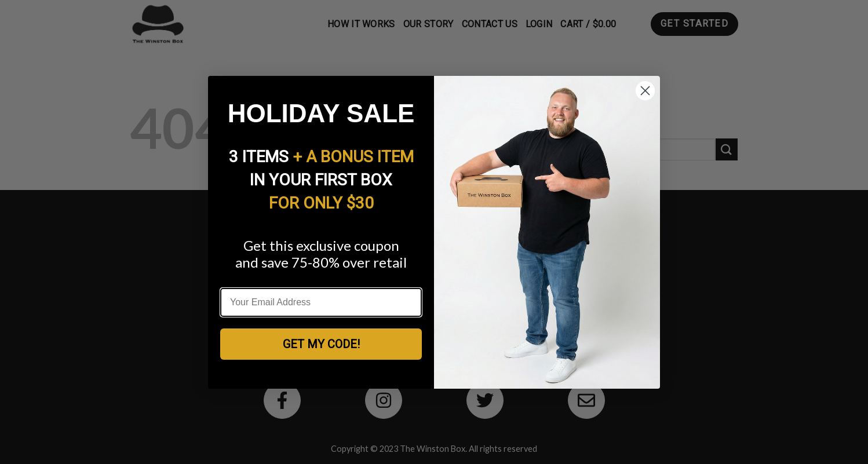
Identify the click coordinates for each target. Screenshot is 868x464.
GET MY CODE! (321, 344)
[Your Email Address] (321, 302)
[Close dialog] (645, 91)
